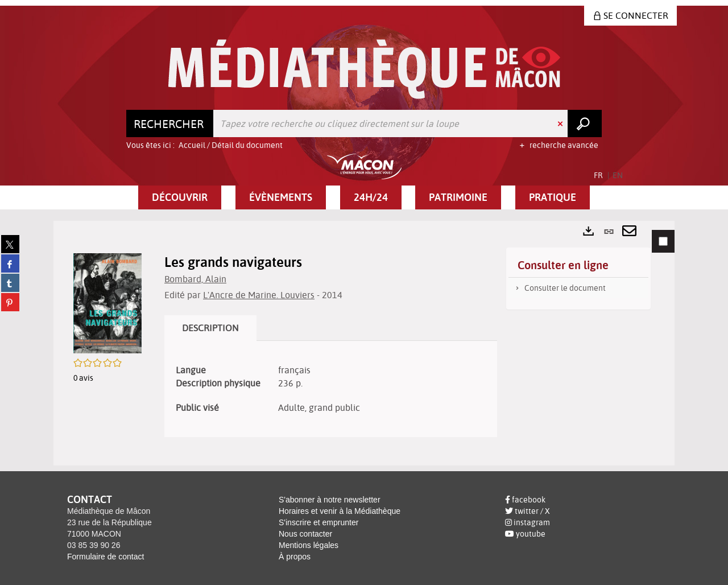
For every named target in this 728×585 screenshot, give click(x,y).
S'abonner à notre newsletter (330, 500)
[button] (180, 197)
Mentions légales (309, 545)
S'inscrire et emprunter (318, 522)
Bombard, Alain (195, 279)
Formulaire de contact (106, 557)
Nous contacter (305, 534)
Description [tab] (210, 328)
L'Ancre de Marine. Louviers (259, 295)
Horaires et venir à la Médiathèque (340, 511)
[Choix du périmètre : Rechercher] (170, 123)
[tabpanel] (364, 343)
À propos (295, 557)
